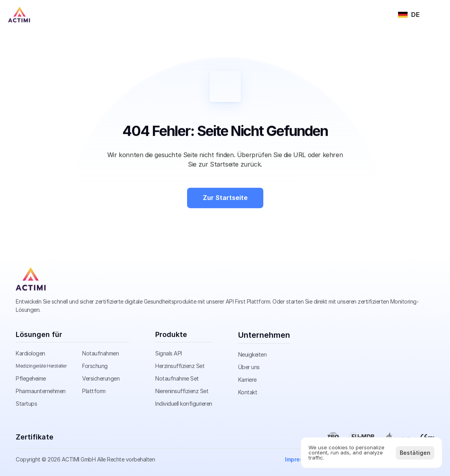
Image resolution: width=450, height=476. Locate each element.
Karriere (247, 380)
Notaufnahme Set (177, 378)
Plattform (94, 391)
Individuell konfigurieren (184, 404)
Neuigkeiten (253, 354)
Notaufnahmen (100, 353)
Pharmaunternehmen (41, 391)
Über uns (249, 367)
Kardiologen (30, 353)
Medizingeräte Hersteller (41, 366)
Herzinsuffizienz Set (180, 366)
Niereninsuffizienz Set (182, 391)
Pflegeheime (31, 378)
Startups (26, 404)
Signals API (169, 353)
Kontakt (248, 392)
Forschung (95, 366)
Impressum (299, 459)
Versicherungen (101, 378)
